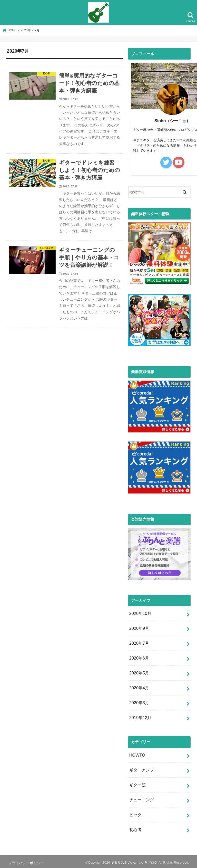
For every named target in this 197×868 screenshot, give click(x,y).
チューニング (142, 798)
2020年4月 (139, 688)
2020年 (26, 33)
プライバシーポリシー (26, 860)
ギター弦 (137, 783)
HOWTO (137, 754)
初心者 (135, 827)
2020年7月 (139, 645)
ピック (135, 812)
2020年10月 (140, 616)
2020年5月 (139, 674)
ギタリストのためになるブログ (134, 860)
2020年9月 (139, 630)
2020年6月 (139, 659)
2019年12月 (140, 717)
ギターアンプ (142, 769)
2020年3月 (139, 703)
